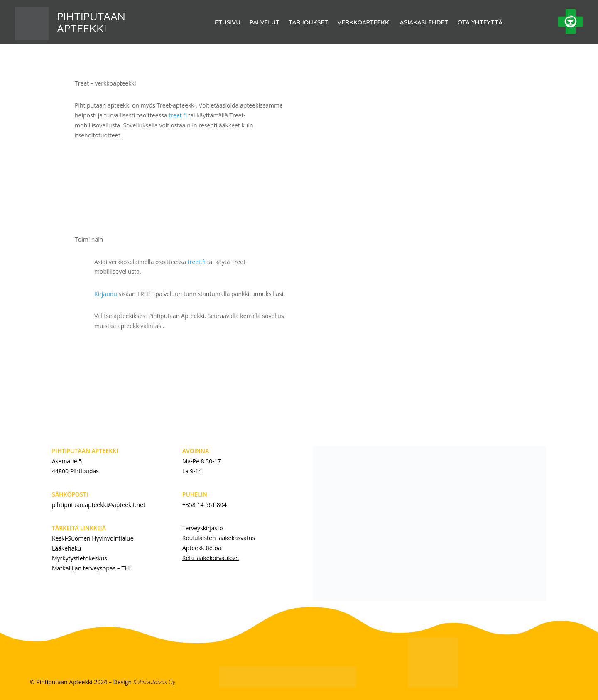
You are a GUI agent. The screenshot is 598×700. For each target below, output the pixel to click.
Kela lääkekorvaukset (211, 558)
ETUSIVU (228, 23)
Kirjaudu (106, 294)
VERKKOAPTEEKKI (364, 23)
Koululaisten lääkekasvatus (219, 538)
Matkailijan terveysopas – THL (92, 568)
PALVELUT (265, 23)
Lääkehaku (66, 548)
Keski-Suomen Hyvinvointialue (93, 538)
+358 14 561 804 (205, 505)
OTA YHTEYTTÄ (480, 23)
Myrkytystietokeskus (80, 558)
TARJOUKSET (308, 23)
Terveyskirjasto (203, 528)
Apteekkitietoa (202, 548)
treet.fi (178, 115)
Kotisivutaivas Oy (154, 682)
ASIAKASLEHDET (424, 23)
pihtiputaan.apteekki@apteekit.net (99, 505)
